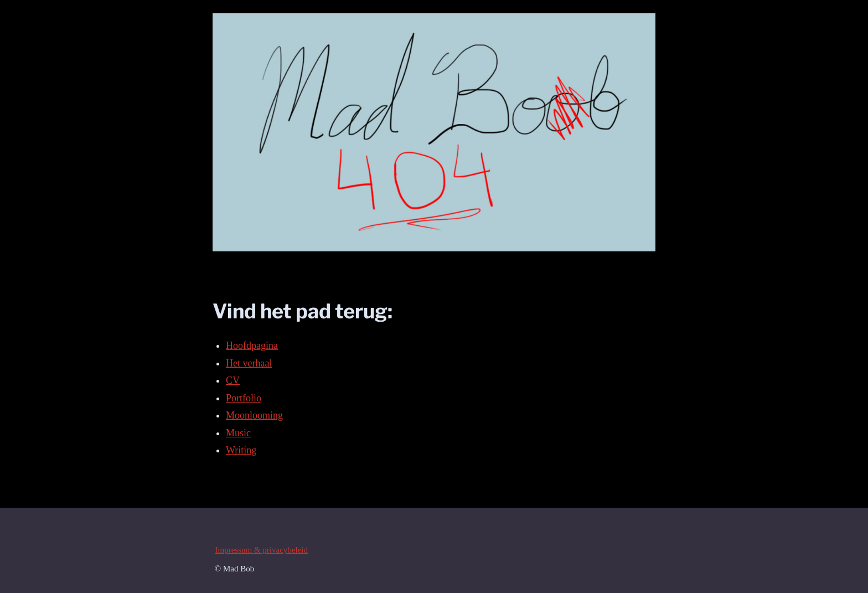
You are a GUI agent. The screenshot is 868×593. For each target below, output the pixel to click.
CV (233, 380)
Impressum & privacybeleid (262, 550)
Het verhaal (249, 363)
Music (238, 433)
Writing (241, 450)
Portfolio (244, 398)
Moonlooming (254, 415)
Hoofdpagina (252, 346)
